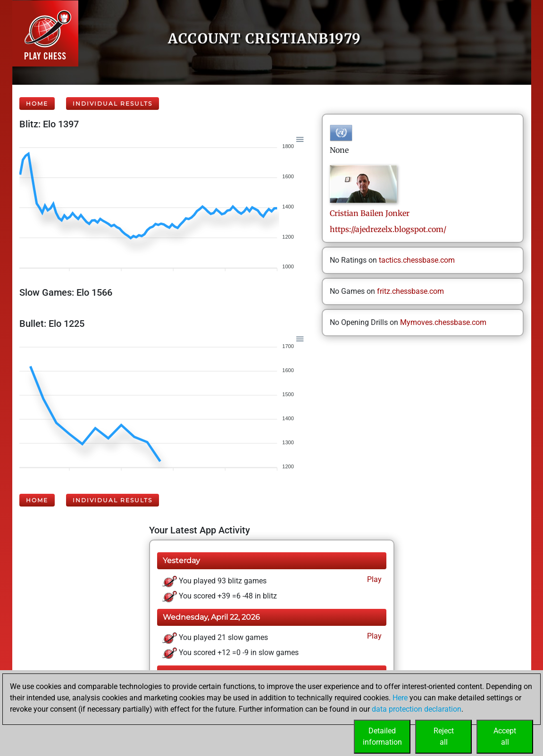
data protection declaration (417, 709)
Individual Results (113, 104)
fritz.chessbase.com (410, 291)
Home (37, 104)
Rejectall (444, 736)
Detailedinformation (382, 736)
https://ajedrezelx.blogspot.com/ (388, 229)
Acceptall (505, 736)
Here (400, 698)
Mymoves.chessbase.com (443, 322)
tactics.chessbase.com (417, 260)
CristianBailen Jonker (370, 213)
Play (373, 579)
